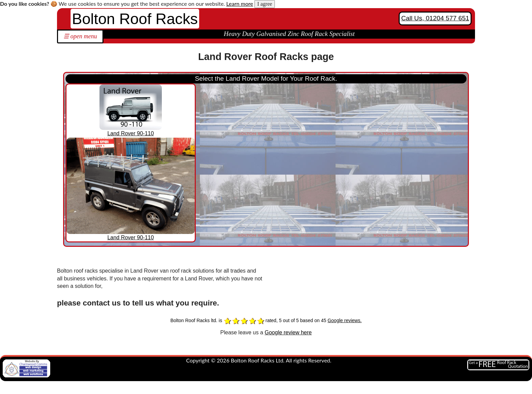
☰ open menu (80, 36)
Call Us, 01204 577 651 (435, 18)
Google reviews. (344, 320)
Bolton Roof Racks (135, 19)
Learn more (240, 4)
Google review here (288, 332)
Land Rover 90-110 (130, 133)
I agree (265, 4)
